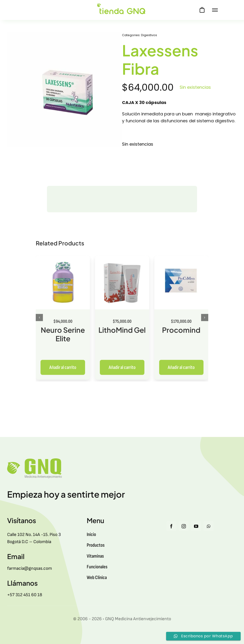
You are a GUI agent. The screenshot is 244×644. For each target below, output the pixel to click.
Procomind (181, 333)
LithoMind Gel (122, 333)
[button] (39, 321)
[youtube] (196, 526)
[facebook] (171, 526)
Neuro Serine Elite (63, 337)
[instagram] (184, 526)
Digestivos (149, 36)
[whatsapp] (208, 526)
